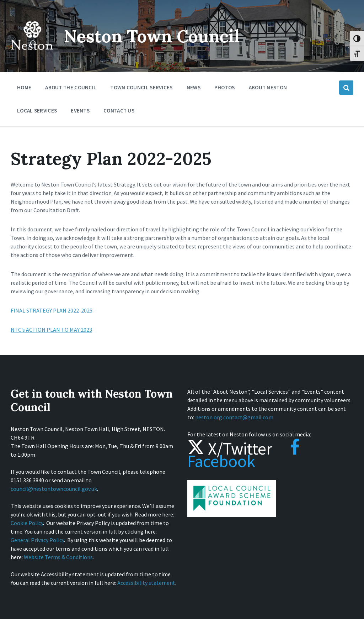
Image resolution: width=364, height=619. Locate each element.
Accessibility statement (146, 583)
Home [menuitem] (24, 87)
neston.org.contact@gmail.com (234, 417)
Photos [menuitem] (225, 87)
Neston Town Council (152, 36)
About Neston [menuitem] (268, 87)
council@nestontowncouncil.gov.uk (54, 489)
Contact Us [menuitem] (119, 111)
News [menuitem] (194, 87)
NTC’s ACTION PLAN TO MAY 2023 (51, 330)
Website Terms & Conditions (58, 557)
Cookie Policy (27, 523)
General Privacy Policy (37, 540)
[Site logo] (32, 55)
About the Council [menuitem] (71, 87)
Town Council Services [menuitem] (141, 87)
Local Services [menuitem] (37, 111)
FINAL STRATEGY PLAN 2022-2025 (52, 310)
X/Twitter (230, 448)
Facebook (244, 455)
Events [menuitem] (80, 111)
